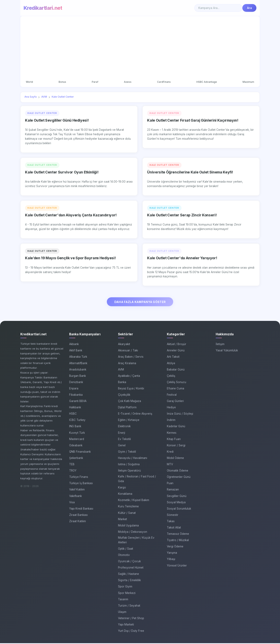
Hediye (171, 408)
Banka (122, 383)
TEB (72, 465)
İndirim (171, 421)
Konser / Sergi (176, 446)
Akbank (74, 345)
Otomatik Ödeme (178, 471)
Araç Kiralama (127, 364)
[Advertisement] (140, 48)
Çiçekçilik (124, 396)
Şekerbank (76, 459)
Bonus (63, 82)
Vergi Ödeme (175, 547)
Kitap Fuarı (174, 440)
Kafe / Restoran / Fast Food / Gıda (137, 480)
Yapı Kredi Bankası (81, 509)
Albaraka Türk (78, 358)
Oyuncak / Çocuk (129, 562)
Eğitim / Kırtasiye (129, 421)
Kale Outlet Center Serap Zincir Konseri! (182, 215)
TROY (73, 471)
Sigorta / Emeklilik (129, 581)
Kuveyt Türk (77, 434)
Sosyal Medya (176, 503)
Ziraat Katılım (78, 522)
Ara (249, 8)
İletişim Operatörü (129, 471)
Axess (128, 82)
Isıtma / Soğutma (129, 465)
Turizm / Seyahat (129, 606)
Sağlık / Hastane (129, 575)
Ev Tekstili (124, 440)
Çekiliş (171, 377)
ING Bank (75, 427)
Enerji (122, 434)
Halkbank (75, 408)
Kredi (170, 452)
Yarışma (172, 554)
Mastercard (77, 440)
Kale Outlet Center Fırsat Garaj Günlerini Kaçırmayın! (193, 121)
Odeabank (76, 446)
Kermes (172, 434)
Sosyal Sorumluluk (179, 509)
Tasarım (123, 600)
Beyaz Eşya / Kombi (131, 389)
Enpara (74, 389)
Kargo (122, 488)
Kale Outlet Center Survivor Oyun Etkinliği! (62, 173)
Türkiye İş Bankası (81, 484)
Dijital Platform (127, 408)
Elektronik (124, 427)
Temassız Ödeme (178, 535)
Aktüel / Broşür (177, 345)
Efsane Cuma (176, 389)
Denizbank (76, 383)
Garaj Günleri (175, 402)
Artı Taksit (173, 358)
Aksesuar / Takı (128, 351)
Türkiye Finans (79, 478)
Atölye (171, 364)
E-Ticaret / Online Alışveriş (135, 415)
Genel (122, 446)
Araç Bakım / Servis (131, 358)
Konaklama (125, 495)
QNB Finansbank (80, 452)
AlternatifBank (78, 364)
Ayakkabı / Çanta (129, 377)
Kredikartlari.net (43, 8)
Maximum (248, 82)
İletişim (220, 345)
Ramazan (173, 490)
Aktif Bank (76, 351)
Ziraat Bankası (78, 516)
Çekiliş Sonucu (177, 383)
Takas (171, 522)
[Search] (218, 8)
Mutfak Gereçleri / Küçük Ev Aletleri (136, 541)
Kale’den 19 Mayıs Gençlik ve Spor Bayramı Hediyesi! (70, 258)
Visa (72, 503)
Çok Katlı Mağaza (130, 402)
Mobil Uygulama (128, 526)
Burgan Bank (78, 377)
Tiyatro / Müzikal (178, 541)
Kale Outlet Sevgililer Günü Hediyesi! (57, 121)
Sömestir (173, 516)
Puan (170, 484)
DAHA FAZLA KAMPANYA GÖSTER (140, 302)
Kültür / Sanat (127, 514)
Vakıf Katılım (77, 490)
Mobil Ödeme (175, 459)
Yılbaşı (171, 560)
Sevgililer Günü (177, 497)
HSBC (73, 415)
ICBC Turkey (77, 421)
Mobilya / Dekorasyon (133, 533)
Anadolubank (78, 370)
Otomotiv (124, 556)
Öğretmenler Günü (179, 478)
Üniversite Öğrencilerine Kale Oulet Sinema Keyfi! (190, 173)
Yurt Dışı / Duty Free (131, 632)
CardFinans (164, 82)
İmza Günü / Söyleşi (180, 415)
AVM (121, 370)
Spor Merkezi (127, 594)
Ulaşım (122, 613)
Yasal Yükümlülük (227, 351)
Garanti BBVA (78, 402)
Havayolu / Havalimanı (133, 459)
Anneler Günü (176, 351)
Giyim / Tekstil (127, 452)
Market (122, 520)
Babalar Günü (176, 370)
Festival (172, 396)
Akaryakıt (124, 345)
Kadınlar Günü (176, 427)
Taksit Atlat (174, 528)
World (30, 82)
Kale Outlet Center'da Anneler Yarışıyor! (182, 258)
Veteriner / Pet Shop (131, 619)
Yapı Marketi (126, 625)
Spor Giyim (125, 587)
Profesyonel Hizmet (131, 568)
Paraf (95, 82)
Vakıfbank (75, 497)
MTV (170, 465)
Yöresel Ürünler (177, 566)
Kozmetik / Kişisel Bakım (134, 501)
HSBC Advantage (206, 82)
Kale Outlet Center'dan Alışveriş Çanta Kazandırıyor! (71, 215)
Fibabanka (76, 396)
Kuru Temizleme (128, 507)
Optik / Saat (126, 549)
